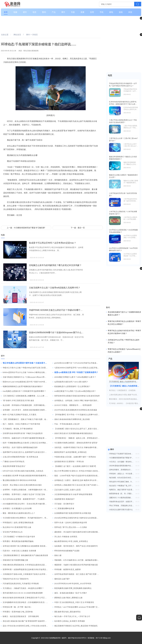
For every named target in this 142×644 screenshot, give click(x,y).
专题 (73, 12)
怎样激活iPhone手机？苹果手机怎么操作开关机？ (124, 341)
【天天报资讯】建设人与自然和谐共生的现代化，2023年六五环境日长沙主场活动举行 (124, 386)
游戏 (121, 12)
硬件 (25, 12)
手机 (102, 12)
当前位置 (5, 35)
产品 (54, 12)
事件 (63, 12)
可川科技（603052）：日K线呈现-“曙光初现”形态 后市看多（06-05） (124, 403)
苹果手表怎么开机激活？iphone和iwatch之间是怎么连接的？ (124, 351)
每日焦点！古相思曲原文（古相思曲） (123, 390)
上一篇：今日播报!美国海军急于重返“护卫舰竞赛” (26, 228)
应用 (92, 12)
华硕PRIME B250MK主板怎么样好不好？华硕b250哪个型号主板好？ (56, 310)
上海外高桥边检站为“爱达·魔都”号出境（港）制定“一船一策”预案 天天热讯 (123, 395)
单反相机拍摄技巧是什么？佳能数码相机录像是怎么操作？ (124, 313)
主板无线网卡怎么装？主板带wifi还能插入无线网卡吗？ (55, 288)
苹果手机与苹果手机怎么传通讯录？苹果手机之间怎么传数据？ (124, 323)
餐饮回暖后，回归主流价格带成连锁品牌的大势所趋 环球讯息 (124, 399)
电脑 (15, 12)
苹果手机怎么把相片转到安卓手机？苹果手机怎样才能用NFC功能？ (124, 332)
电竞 (34, 12)
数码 (44, 12)
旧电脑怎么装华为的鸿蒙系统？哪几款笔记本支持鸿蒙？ (55, 265)
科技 (130, 12)
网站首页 (17, 35)
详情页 (35, 35)
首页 (6, 12)
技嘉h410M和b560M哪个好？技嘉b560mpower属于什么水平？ (56, 333)
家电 (111, 12)
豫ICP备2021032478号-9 (77, 638)
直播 (82, 12)
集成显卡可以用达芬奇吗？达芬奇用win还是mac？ (53, 243)
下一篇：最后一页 (78, 228)
